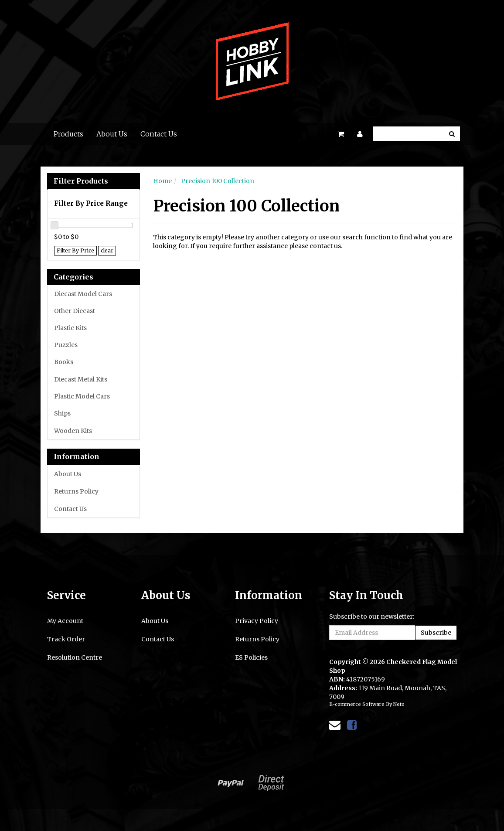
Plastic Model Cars (82, 396)
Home (162, 181)
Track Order (66, 639)
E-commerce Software (357, 704)
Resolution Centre (75, 657)
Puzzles (66, 345)
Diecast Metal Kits (81, 379)
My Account (65, 621)
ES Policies (251, 657)
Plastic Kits (70, 328)
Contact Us (159, 134)
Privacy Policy (257, 621)
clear (107, 250)
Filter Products (81, 181)
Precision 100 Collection (218, 181)
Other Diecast (75, 311)
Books (64, 362)
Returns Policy (76, 491)
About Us (112, 134)
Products (68, 134)
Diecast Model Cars (83, 294)
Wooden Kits (73, 431)
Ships (62, 413)
